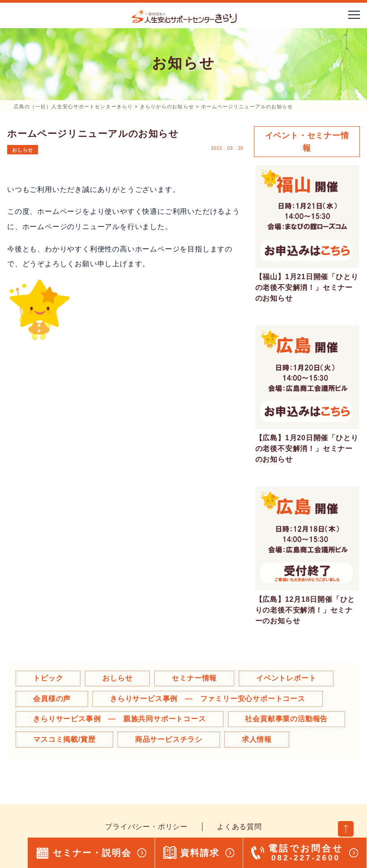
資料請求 (200, 853)
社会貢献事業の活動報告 (287, 719)
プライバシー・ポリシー (146, 827)
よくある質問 (239, 827)
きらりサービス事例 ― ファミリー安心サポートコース (208, 699)
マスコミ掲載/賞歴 (65, 739)
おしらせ (23, 150)
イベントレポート (287, 678)
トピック (49, 678)
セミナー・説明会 (92, 853)
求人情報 (258, 739)
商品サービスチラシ (169, 739)
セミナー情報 (196, 678)
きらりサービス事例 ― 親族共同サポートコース (120, 719)
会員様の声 (52, 699)
